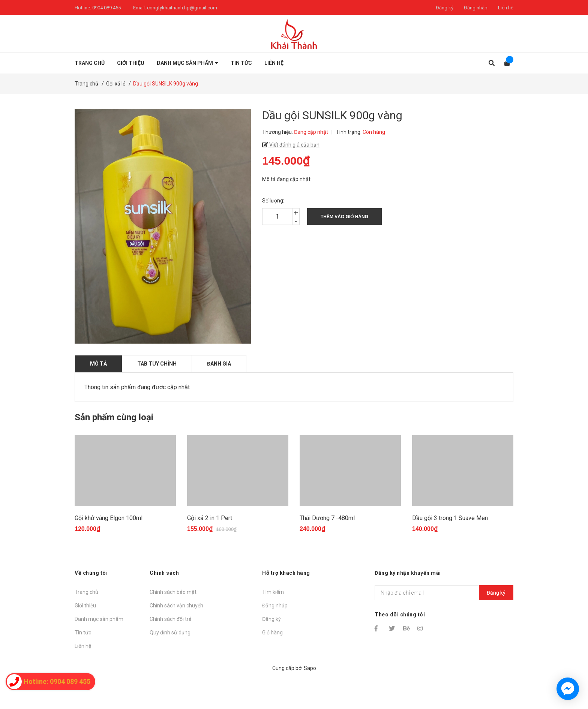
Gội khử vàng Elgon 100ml (109, 548)
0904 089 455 (106, 8)
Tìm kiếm (273, 622)
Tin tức (83, 663)
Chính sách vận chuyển (176, 636)
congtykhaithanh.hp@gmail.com (182, 8)
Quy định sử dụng (170, 663)
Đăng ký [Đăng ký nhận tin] (496, 623)
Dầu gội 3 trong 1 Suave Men (450, 548)
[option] (125, 502)
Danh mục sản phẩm (99, 649)
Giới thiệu (85, 636)
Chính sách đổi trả (171, 649)
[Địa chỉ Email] (444, 623)
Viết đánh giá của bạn (294, 145)
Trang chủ (86, 622)
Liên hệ (506, 8)
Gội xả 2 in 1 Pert (210, 548)
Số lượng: (273, 201)
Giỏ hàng (272, 663)
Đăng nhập (476, 8)
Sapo (310, 699)
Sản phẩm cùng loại (114, 417)
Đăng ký (445, 8)
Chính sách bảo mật (173, 622)
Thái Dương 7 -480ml (327, 548)
